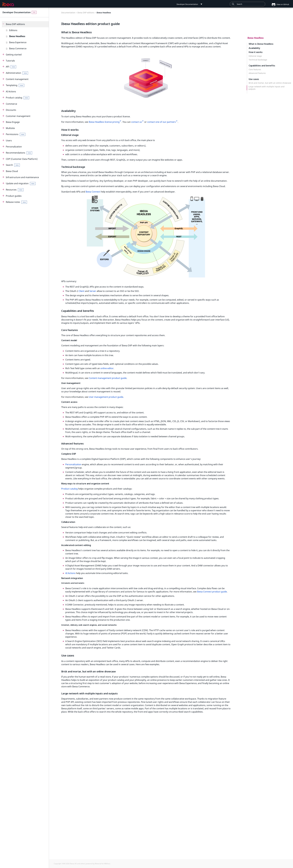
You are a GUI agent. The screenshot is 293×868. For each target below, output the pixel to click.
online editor (107, 368)
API (11, 67)
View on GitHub (279, 4)
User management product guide (106, 397)
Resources (15, 190)
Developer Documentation (17, 12)
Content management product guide (108, 378)
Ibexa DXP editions (15, 24)
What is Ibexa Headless (261, 44)
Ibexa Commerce (18, 48)
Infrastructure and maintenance (22, 177)
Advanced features (257, 73)
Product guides (14, 196)
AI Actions (11, 91)
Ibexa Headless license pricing (104, 122)
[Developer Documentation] (8, 4)
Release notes (16, 202)
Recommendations (19, 153)
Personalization (14, 147)
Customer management (18, 116)
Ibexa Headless (17, 36)
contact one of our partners (161, 122)
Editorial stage (255, 56)
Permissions (16, 134)
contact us (137, 122)
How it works (256, 52)
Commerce (11, 104)
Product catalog (17, 98)
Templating (15, 85)
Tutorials (10, 61)
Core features (255, 70)
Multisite (10, 128)
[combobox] (247, 4)
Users (9, 141)
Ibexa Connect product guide (212, 592)
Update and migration (21, 183)
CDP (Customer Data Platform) (22, 159)
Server (93, 291)
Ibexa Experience (18, 42)
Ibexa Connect (93, 192)
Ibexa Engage (13, 122)
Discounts (11, 110)
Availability (254, 48)
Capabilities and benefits (262, 66)
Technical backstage (258, 60)
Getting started (14, 55)
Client (82, 291)
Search (13, 165)
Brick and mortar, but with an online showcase (270, 83)
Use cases (254, 79)
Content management (17, 79)
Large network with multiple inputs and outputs (266, 88)
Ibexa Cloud (12, 171)
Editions (13, 30)
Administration (17, 73)
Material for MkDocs (103, 864)
